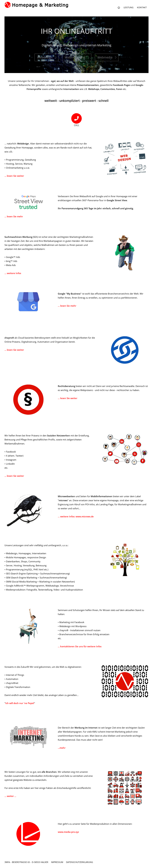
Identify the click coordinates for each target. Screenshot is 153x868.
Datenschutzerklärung (79, 862)
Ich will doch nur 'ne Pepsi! (20, 703)
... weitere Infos (13, 273)
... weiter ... (10, 796)
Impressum (57, 862)
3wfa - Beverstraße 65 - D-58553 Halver (26, 862)
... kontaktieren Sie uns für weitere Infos (80, 646)
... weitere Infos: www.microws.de (76, 516)
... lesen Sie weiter (14, 176)
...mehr (62, 748)
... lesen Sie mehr (14, 216)
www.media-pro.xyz (68, 832)
